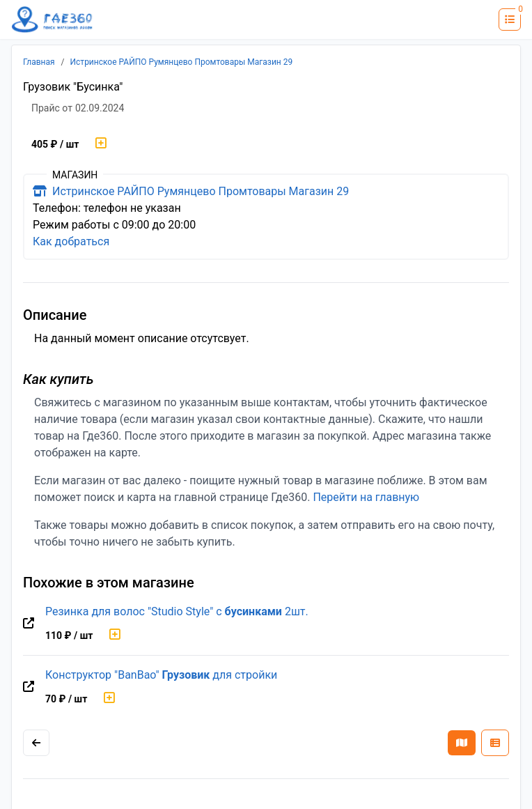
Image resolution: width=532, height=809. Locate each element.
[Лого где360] (52, 20)
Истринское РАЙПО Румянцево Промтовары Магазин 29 (182, 62)
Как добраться (71, 241)
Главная (39, 62)
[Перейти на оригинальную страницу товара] (29, 624)
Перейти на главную (366, 497)
